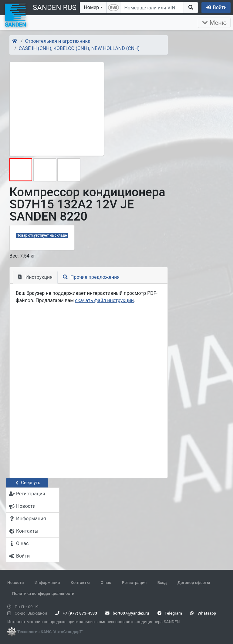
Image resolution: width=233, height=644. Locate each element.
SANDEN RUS (55, 8)
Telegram (170, 613)
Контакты (80, 582)
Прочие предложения (91, 277)
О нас (106, 582)
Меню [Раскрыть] (214, 23)
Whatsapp (203, 613)
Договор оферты (194, 582)
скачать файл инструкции (104, 300)
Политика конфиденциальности (43, 593)
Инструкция (35, 277)
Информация (47, 582)
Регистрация (134, 582)
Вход (162, 582)
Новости (15, 582)
